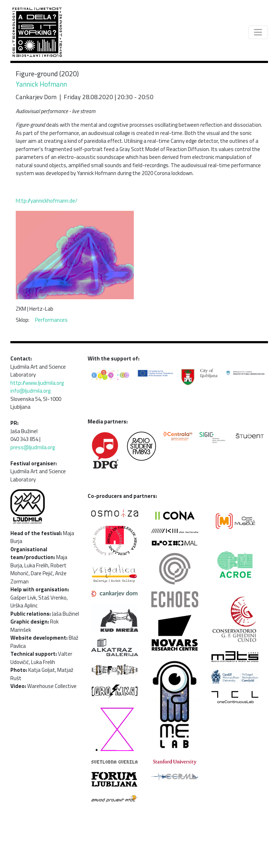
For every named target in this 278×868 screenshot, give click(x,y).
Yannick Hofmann (41, 84)
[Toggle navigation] (258, 32)
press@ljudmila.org (33, 447)
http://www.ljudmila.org (37, 383)
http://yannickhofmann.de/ (47, 201)
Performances (51, 320)
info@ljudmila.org (30, 391)
